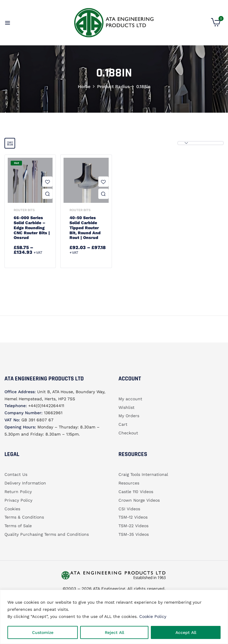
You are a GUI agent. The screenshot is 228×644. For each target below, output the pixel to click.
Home (84, 87)
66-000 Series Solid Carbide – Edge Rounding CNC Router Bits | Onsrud (32, 228)
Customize (43, 632)
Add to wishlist (47, 182)
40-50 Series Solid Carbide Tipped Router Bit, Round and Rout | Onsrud (85, 228)
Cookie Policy (153, 616)
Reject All (114, 632)
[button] (216, 25)
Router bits (24, 210)
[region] (114, 617)
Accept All (186, 632)
